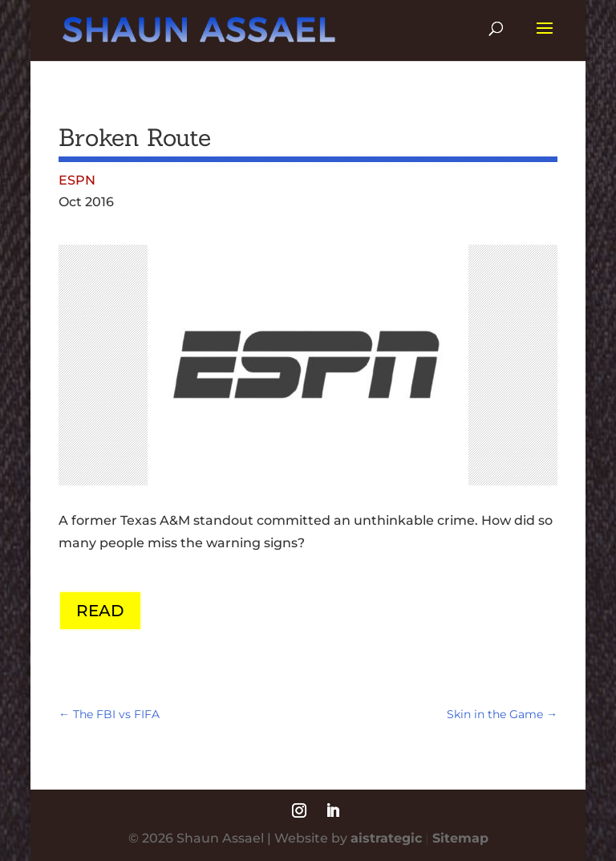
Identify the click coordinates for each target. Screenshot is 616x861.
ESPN (77, 180)
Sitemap (460, 838)
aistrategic (386, 838)
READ (100, 611)
